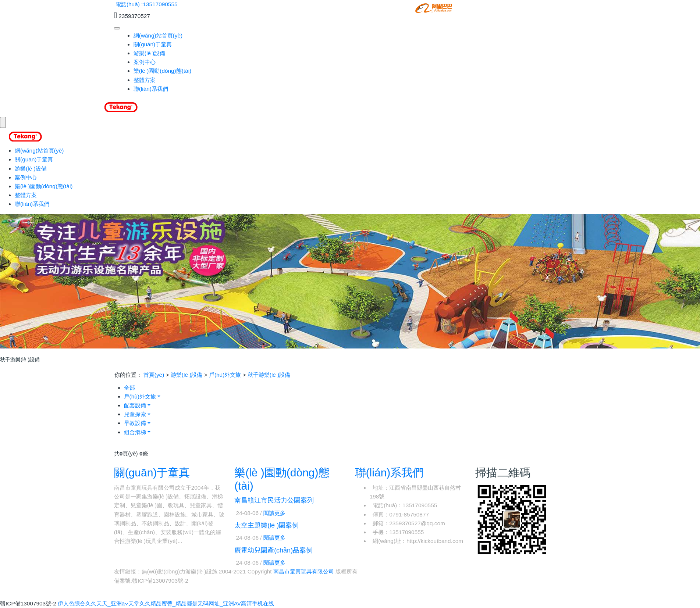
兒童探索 (135, 414)
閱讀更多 (274, 513)
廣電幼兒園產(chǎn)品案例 (273, 550)
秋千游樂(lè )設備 (269, 375)
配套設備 (135, 405)
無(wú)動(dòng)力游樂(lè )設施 (180, 571)
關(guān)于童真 (153, 44)
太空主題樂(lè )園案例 (267, 525)
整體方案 (145, 80)
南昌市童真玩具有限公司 (304, 571)
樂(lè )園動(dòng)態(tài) (163, 71)
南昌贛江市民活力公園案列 (274, 500)
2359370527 (134, 16)
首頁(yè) (154, 375)
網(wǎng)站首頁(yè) (158, 35)
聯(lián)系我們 (151, 89)
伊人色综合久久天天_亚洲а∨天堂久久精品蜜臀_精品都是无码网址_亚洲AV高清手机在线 (166, 603)
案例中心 (145, 62)
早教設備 (135, 423)
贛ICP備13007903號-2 (160, 581)
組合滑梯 (135, 432)
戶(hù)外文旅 (225, 375)
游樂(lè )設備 (150, 53)
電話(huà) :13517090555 (147, 4)
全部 (129, 388)
